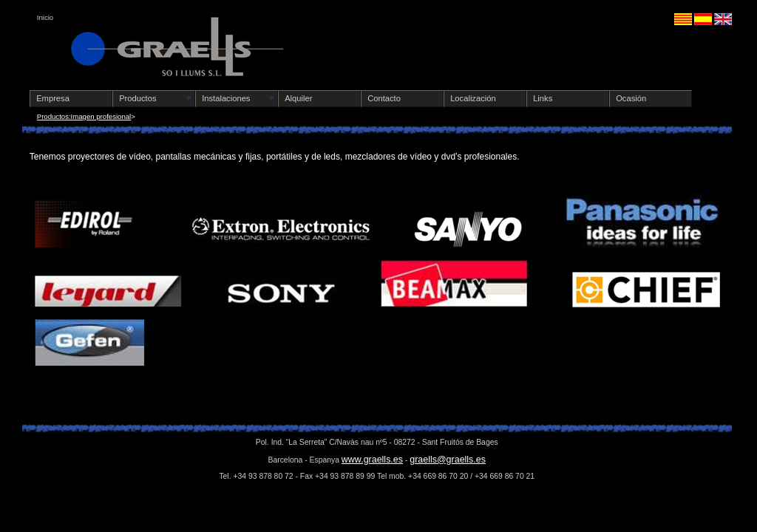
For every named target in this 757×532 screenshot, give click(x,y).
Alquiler (298, 98)
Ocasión (631, 98)
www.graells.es (372, 460)
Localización (473, 98)
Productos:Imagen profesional (84, 116)
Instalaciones (226, 98)
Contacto (384, 98)
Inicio (45, 17)
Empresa (53, 98)
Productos (138, 98)
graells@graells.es (448, 460)
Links (543, 98)
